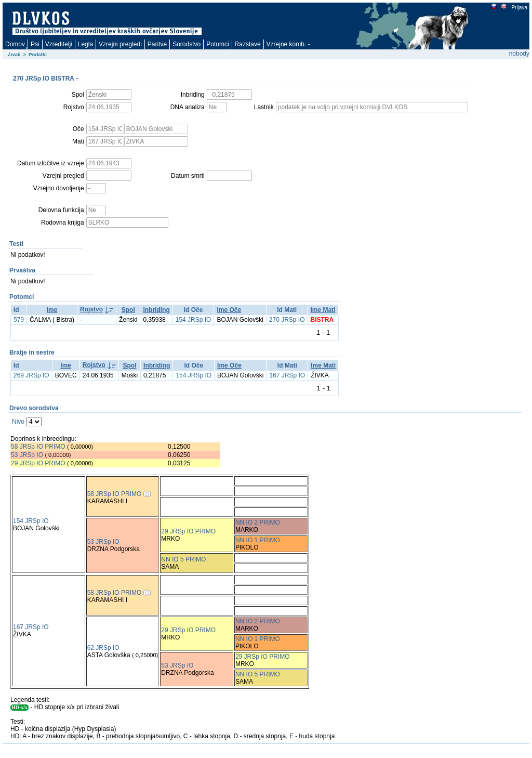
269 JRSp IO (31, 375)
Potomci (217, 44)
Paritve (157, 44)
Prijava (519, 8)
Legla (85, 44)
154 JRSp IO (194, 320)
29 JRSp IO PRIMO (39, 463)
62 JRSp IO (103, 648)
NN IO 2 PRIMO (258, 522)
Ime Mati (323, 310)
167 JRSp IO (287, 375)
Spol (128, 310)
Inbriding (156, 310)
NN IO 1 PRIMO (258, 540)
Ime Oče (229, 310)
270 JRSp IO (287, 320)
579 (19, 320)
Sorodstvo (187, 44)
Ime (52, 310)
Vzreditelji (59, 44)
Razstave (248, 44)
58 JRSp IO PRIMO (38, 447)
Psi (35, 44)
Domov (15, 44)
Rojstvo (91, 309)
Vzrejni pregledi (120, 44)
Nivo (18, 422)
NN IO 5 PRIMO (183, 559)
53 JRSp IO (27, 455)
